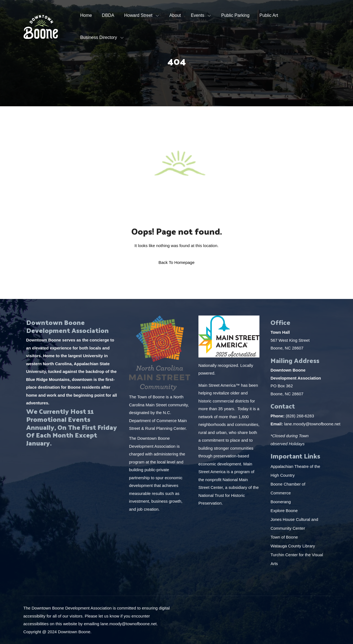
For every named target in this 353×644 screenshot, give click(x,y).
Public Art (269, 15)
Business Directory (99, 37)
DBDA (108, 15)
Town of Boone (284, 537)
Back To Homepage (176, 262)
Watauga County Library (293, 546)
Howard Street (138, 15)
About (175, 15)
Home (86, 15)
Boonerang (281, 502)
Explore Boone (285, 511)
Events (197, 15)
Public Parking (235, 15)
